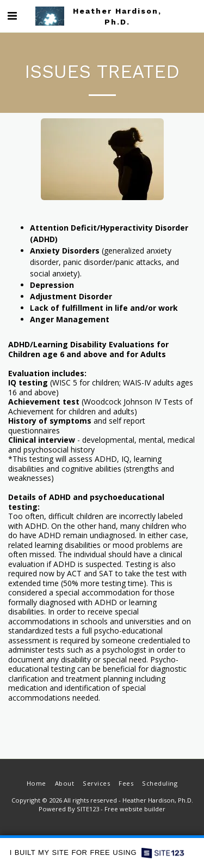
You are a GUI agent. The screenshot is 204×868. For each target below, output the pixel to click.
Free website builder (135, 809)
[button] (12, 16)
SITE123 (88, 809)
